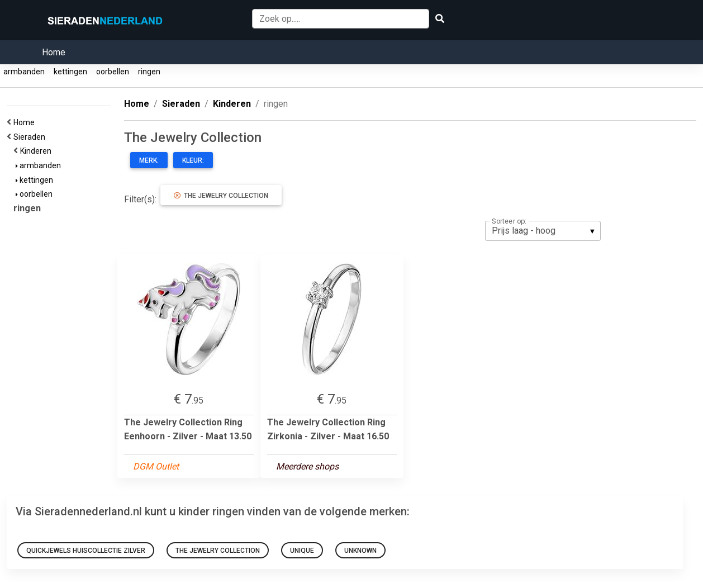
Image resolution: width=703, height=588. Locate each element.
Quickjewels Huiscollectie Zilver (86, 551)
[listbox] (543, 231)
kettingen (70, 72)
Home (54, 52)
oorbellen (113, 72)
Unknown (360, 551)
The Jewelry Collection (221, 196)
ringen (149, 72)
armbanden (24, 72)
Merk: (149, 160)
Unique (302, 551)
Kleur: (193, 160)
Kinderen (37, 151)
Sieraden (31, 137)
